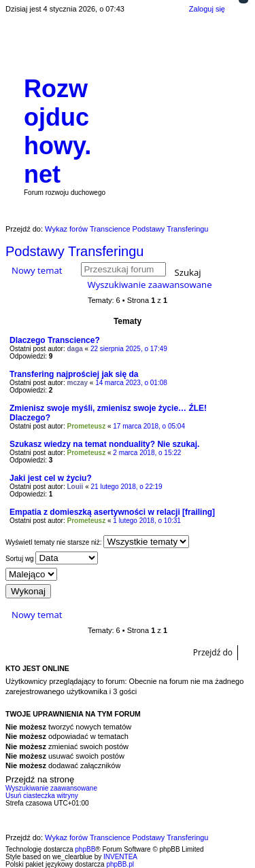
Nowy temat (37, 270)
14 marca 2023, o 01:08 (131, 383)
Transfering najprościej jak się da (74, 374)
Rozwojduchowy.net (57, 131)
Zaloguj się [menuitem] (207, 9)
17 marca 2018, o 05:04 (149, 426)
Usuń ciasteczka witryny (42, 796)
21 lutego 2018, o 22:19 (127, 487)
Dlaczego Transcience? (55, 340)
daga (75, 349)
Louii (75, 487)
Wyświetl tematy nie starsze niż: (97, 542)
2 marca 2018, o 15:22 (147, 453)
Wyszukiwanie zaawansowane (149, 285)
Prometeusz (87, 426)
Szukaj (188, 271)
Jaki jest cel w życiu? (51, 478)
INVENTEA (120, 857)
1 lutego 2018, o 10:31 (147, 521)
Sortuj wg (52, 558)
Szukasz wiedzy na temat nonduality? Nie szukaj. (104, 444)
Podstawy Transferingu (74, 251)
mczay (78, 383)
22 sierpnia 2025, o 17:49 (129, 349)
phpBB (85, 849)
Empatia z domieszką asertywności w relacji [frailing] (112, 512)
